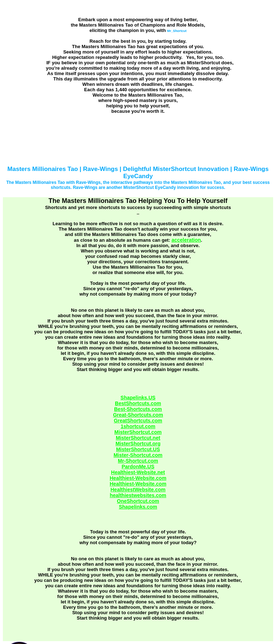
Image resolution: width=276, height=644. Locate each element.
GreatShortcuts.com (138, 421)
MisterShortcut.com (138, 432)
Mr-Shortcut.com (138, 461)
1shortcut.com (138, 426)
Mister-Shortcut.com (138, 455)
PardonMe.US (138, 467)
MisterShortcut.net (138, 438)
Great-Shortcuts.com (138, 415)
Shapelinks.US (138, 398)
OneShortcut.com (138, 501)
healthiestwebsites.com (138, 495)
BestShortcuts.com (138, 403)
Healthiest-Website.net (138, 472)
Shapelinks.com (138, 507)
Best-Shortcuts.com (138, 409)
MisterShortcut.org (138, 444)
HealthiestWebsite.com (138, 490)
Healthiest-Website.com (138, 478)
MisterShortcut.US (138, 449)
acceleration (186, 240)
